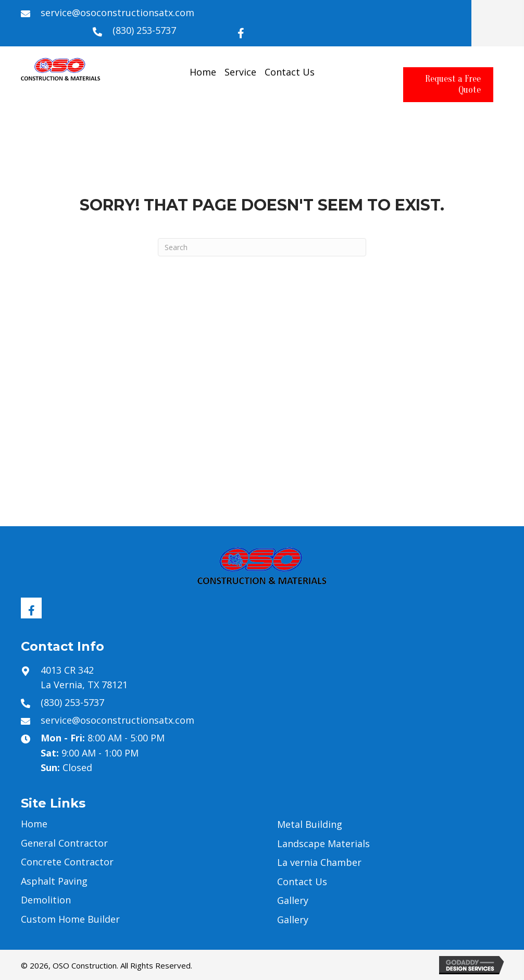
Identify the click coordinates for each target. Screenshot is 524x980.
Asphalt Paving (54, 881)
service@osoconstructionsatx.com (117, 13)
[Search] (262, 247)
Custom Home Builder (70, 919)
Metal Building (310, 824)
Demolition (46, 900)
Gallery (293, 900)
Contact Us (302, 882)
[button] (241, 31)
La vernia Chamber (319, 862)
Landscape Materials (323, 843)
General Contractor (64, 843)
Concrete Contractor (67, 862)
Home (34, 824)
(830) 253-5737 (144, 30)
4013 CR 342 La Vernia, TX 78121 (84, 678)
